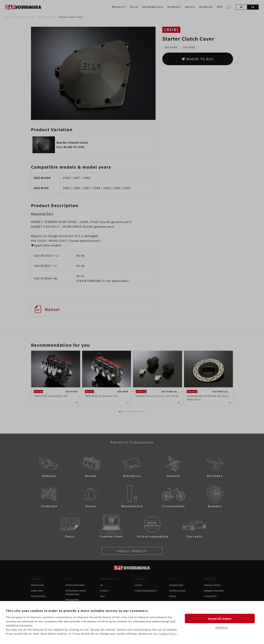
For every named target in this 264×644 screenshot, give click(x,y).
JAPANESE (221, 628)
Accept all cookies (221, 618)
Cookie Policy (168, 634)
